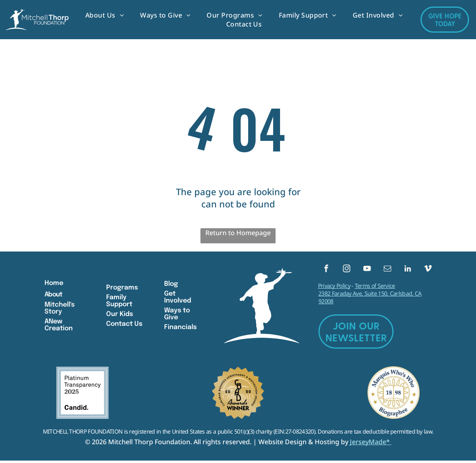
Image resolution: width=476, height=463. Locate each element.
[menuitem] (105, 15)
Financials (180, 328)
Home (54, 284)
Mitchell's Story (60, 309)
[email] (387, 271)
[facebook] (326, 271)
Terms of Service (375, 288)
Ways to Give (177, 315)
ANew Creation (59, 326)
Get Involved (178, 298)
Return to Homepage (238, 233)
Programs (122, 289)
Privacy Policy (334, 288)
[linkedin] (408, 271)
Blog (171, 285)
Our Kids (120, 315)
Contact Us (124, 325)
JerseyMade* (371, 444)
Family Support (119, 302)
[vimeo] (428, 271)
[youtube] (367, 271)
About (53, 296)
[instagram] (346, 271)
